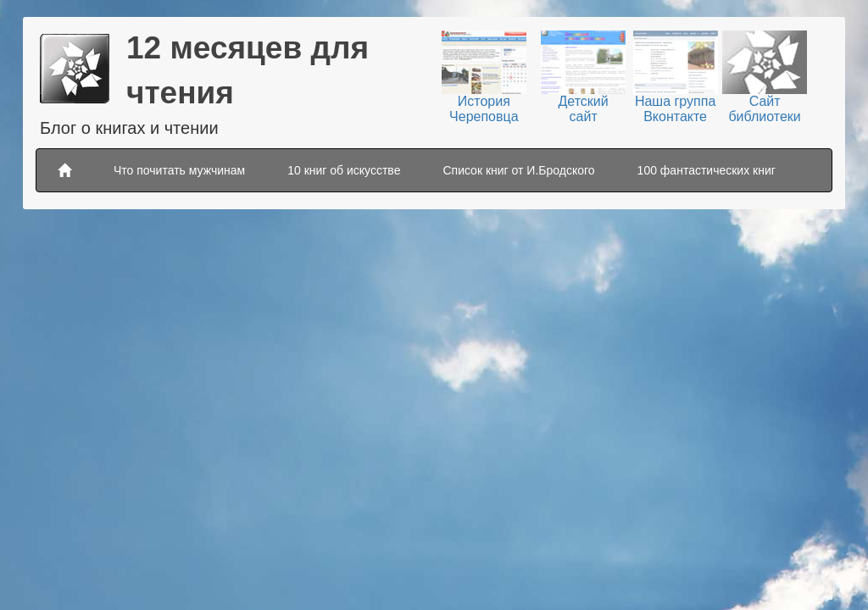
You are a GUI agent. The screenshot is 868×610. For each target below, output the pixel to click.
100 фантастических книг (707, 170)
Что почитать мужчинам (179, 170)
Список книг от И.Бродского (518, 170)
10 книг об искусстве (344, 170)
